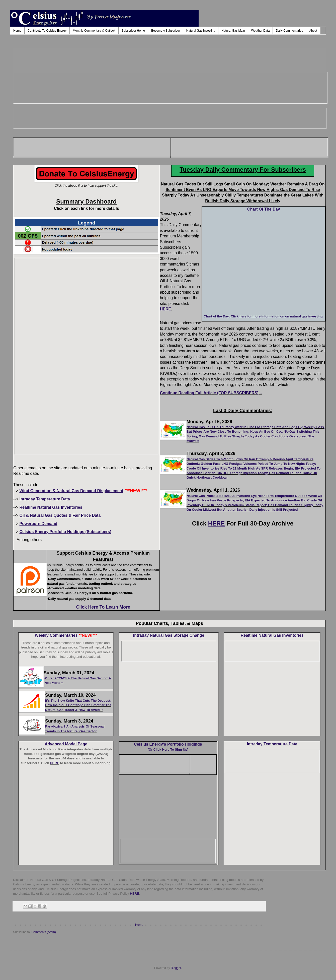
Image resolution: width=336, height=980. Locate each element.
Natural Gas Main (233, 31)
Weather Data (260, 31)
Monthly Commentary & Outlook (94, 31)
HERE (165, 309)
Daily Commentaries (289, 31)
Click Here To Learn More (103, 607)
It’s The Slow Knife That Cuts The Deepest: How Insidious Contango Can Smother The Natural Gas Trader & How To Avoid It (78, 705)
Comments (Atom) (44, 932)
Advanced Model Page (66, 744)
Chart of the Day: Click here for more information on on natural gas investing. (264, 316)
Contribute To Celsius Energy (47, 31)
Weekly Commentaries (66, 635)
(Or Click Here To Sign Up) (168, 749)
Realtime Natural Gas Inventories (272, 635)
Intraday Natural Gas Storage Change (169, 635)
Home (17, 31)
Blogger (176, 968)
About (313, 31)
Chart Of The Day (264, 209)
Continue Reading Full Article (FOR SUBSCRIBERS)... (211, 393)
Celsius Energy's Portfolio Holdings (168, 744)
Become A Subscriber (166, 31)
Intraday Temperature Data (272, 744)
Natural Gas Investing (201, 31)
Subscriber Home (133, 31)
